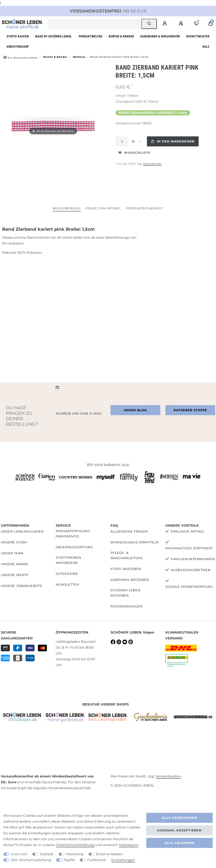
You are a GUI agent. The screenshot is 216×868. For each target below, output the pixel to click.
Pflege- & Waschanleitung (127, 555)
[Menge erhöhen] (133, 141)
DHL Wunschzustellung (31, 860)
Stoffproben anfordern (69, 560)
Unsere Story (14, 542)
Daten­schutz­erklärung (75, 845)
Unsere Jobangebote (22, 586)
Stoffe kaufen (18, 36)
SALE (206, 47)
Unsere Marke (15, 564)
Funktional (96, 860)
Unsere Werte (15, 575)
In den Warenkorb (173, 141)
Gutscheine (67, 574)
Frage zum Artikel (103, 208)
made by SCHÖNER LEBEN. (54, 36)
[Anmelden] (165, 24)
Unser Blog (135, 410)
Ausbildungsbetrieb (191, 570)
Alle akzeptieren (179, 818)
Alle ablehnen (179, 843)
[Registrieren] (181, 24)
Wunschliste (134, 153)
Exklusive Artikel (188, 531)
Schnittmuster (198, 36)
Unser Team (12, 553)
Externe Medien (110, 854)
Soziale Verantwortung (189, 587)
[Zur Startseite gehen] (21, 58)
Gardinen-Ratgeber (130, 580)
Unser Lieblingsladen (22, 531)
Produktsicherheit (145, 208)
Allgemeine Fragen (129, 531)
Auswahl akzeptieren (179, 830)
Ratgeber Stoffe (190, 410)
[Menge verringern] (141, 141)
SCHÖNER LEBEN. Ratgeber (126, 593)
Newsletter (67, 585)
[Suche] (149, 24)
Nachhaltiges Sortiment (189, 548)
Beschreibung (67, 208)
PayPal (69, 860)
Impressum (129, 845)
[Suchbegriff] (95, 24)
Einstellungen (123, 860)
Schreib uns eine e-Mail (79, 414)
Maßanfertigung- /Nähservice (74, 534)
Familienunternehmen (193, 559)
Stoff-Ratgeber (126, 569)
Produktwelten (91, 36)
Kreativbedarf (18, 47)
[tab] (67, 209)
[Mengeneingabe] (122, 141)
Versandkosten (152, 164)
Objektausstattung (74, 547)
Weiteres (79, 57)
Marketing (75, 854)
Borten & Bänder (121, 36)
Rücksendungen (127, 606)
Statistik (47, 854)
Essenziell (19, 854)
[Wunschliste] (196, 24)
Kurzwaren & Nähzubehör (160, 36)
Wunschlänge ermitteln (135, 542)
